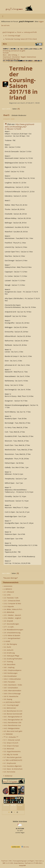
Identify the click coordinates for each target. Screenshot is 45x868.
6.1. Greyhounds (9, 763)
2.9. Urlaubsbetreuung (11, 633)
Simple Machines (19, 863)
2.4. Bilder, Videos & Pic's (12, 609)
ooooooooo (7, 586)
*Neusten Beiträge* (10, 578)
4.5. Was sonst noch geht (12, 731)
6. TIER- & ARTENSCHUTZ (12, 760)
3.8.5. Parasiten (9, 682)
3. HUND (6, 641)
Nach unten (6, 109)
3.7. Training (8, 662)
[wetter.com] (16, 847)
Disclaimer (16, 57)
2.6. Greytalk (8, 621)
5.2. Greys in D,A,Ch (10, 743)
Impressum (7, 57)
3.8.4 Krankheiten (9, 676)
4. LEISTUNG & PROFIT (11, 702)
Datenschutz (31, 57)
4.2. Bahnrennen (9, 708)
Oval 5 (6, 115)
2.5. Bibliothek (8, 612)
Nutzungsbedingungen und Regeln (24, 861)
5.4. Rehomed (8, 749)
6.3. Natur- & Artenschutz (12, 769)
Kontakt (6, 53)
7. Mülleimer (8, 776)
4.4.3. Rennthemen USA (12, 722)
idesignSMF (22, 865)
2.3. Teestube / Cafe (10, 598)
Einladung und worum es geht (14, 51)
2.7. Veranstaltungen (11, 624)
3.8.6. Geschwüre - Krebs (12, 685)
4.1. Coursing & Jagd (10, 705)
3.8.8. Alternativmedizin (12, 691)
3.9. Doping (7, 699)
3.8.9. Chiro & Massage (11, 694)
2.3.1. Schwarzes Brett (11, 601)
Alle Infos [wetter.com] (25, 847)
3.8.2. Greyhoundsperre (12, 670)
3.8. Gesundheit (9, 664)
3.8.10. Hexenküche (10, 696)
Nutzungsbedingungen (11, 59)
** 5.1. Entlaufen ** (10, 737)
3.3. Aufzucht (8, 650)
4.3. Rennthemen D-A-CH (12, 711)
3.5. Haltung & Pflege (11, 656)
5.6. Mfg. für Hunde (10, 754)
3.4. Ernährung (8, 653)
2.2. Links (6, 595)
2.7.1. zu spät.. (8, 627)
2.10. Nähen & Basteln (11, 635)
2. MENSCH (7, 589)
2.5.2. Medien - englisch (12, 618)
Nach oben (6, 573)
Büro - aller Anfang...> (11, 55)
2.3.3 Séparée (8, 606)
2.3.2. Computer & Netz (12, 603)
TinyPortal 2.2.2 (29, 863)
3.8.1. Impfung (8, 667)
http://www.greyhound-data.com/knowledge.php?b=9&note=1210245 (20, 127)
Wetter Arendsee (20, 821)
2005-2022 (39, 863)
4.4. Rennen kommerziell (12, 714)
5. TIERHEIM (7, 734)
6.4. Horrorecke (9, 772)
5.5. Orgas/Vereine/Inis (11, 751)
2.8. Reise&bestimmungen (13, 630)
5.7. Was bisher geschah (12, 757)
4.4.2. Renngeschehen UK (12, 720)
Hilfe (10, 861)
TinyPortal (4, 861)
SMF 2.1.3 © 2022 (8, 863)
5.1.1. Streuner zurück (11, 740)
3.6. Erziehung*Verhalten (12, 659)
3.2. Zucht (7, 647)
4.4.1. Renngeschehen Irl (12, 717)
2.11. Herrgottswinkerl (11, 638)
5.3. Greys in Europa (10, 746)
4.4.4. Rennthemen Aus (12, 725)
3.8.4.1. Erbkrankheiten (12, 679)
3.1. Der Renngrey (10, 644)
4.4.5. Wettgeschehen (11, 728)
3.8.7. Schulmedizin (10, 688)
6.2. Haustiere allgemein (12, 766)
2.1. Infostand (8, 592)
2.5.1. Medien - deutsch (12, 615)
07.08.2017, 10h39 (9, 119)
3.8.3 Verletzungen (10, 673)
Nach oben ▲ (40, 861)
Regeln (23, 57)
